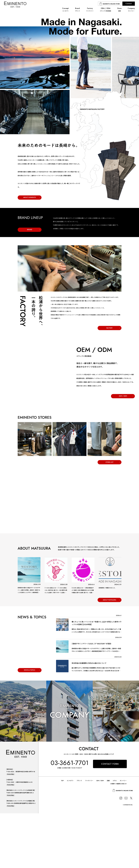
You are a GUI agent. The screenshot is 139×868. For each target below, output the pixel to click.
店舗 (108, 835)
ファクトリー (89, 835)
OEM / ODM (123, 451)
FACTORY (109, 383)
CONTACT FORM (110, 819)
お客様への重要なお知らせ (118, 838)
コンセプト (70, 835)
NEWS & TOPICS (30, 725)
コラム (115, 835)
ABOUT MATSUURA (109, 655)
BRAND (30, 284)
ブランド (79, 835)
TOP (62, 835)
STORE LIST (110, 517)
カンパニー (123, 835)
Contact (129, 4)
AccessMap (11, 829)
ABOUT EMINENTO (30, 197)
